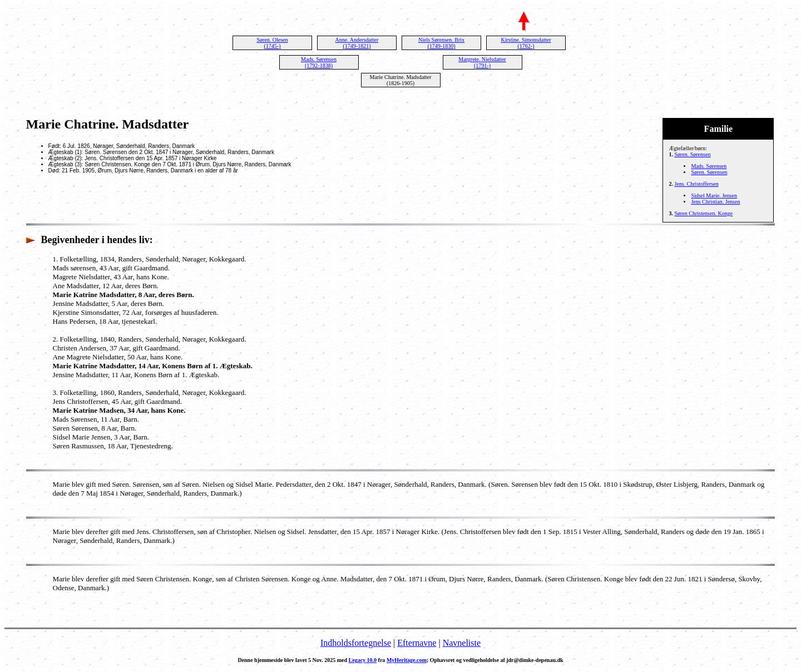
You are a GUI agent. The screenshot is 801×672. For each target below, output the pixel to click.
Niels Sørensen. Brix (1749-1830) (441, 43)
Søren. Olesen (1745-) (272, 43)
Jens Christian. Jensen (715, 202)
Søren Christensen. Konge (703, 213)
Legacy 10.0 (363, 660)
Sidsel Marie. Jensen (714, 196)
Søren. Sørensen (692, 154)
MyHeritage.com (407, 660)
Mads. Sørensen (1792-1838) (319, 62)
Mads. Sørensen (709, 166)
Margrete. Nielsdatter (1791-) (482, 62)
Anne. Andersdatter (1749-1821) (357, 43)
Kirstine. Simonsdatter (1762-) (526, 43)
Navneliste (462, 643)
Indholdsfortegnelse (356, 643)
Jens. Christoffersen (696, 184)
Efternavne (417, 643)
